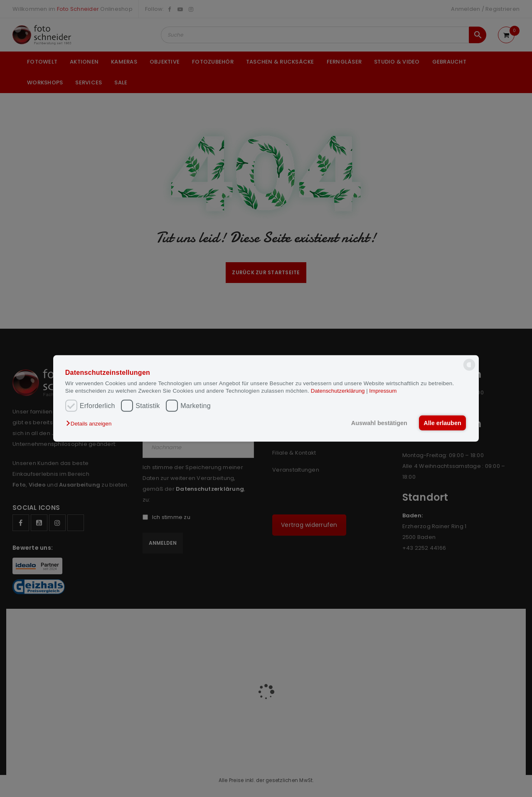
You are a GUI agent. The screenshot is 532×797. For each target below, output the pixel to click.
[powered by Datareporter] (469, 370)
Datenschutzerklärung (339, 390)
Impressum (383, 390)
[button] (91, 424)
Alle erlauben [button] (442, 423)
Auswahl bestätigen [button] (379, 423)
